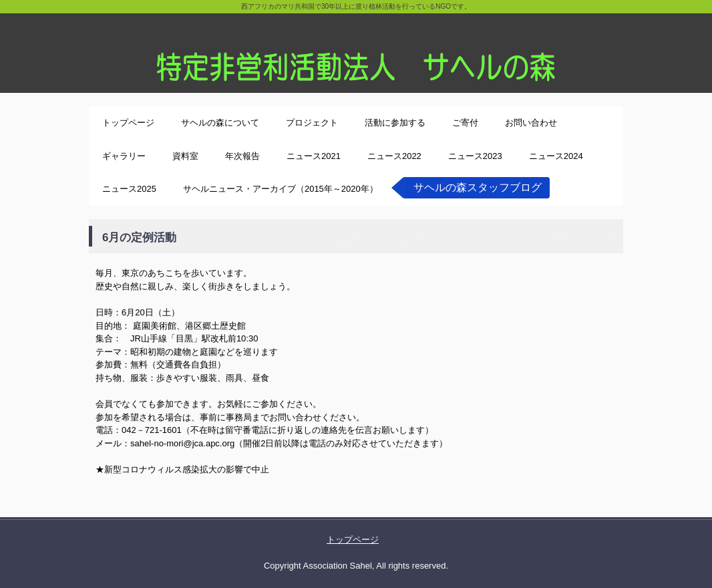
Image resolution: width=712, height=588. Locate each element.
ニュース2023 (475, 156)
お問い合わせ (531, 123)
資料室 (185, 156)
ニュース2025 (129, 189)
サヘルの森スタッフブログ (478, 187)
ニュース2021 (314, 156)
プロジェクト (312, 123)
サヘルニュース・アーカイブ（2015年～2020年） (281, 189)
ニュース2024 (556, 156)
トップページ (128, 123)
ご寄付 (465, 123)
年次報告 (242, 156)
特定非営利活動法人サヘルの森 (356, 46)
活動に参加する (395, 123)
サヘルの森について (220, 123)
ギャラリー (124, 156)
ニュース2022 (394, 156)
